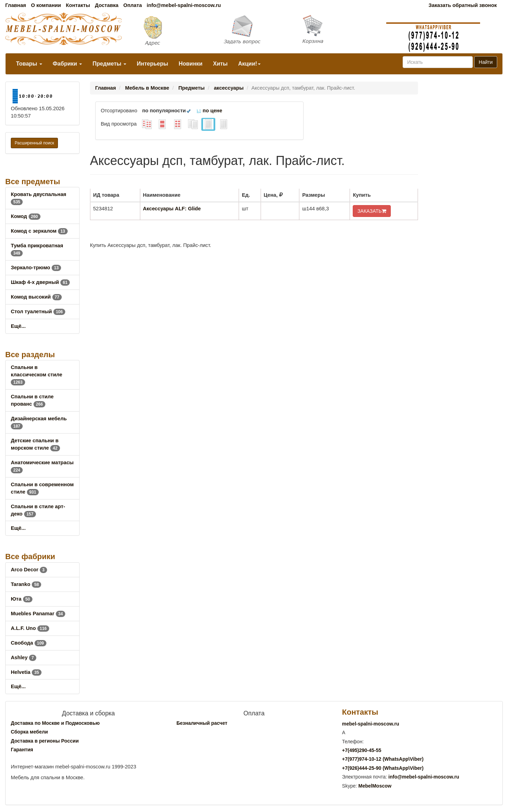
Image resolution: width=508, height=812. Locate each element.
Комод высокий (36, 297)
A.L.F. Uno (30, 628)
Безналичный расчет (202, 723)
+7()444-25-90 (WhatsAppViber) (383, 768)
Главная (16, 5)
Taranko (26, 584)
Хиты (220, 64)
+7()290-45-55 (361, 750)
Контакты (78, 5)
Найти (486, 62)
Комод (26, 216)
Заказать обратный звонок (462, 5)
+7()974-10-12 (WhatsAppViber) (383, 759)
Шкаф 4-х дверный (40, 282)
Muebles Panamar (38, 614)
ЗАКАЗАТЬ (372, 211)
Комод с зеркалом (39, 231)
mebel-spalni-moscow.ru (371, 724)
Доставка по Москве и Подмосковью (55, 723)
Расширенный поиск (34, 143)
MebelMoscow (375, 786)
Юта (22, 599)
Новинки (191, 64)
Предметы (109, 64)
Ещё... (18, 326)
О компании (46, 5)
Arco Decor (29, 570)
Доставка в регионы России (45, 741)
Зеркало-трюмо (36, 268)
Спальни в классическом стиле (36, 375)
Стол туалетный (38, 311)
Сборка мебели (29, 732)
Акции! (249, 64)
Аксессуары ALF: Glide (172, 209)
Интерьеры (152, 64)
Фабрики (67, 64)
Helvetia (26, 672)
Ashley (24, 657)
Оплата (132, 5)
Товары (29, 64)
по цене (209, 111)
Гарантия (22, 750)
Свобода (29, 643)
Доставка (107, 5)
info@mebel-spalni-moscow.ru (184, 5)
